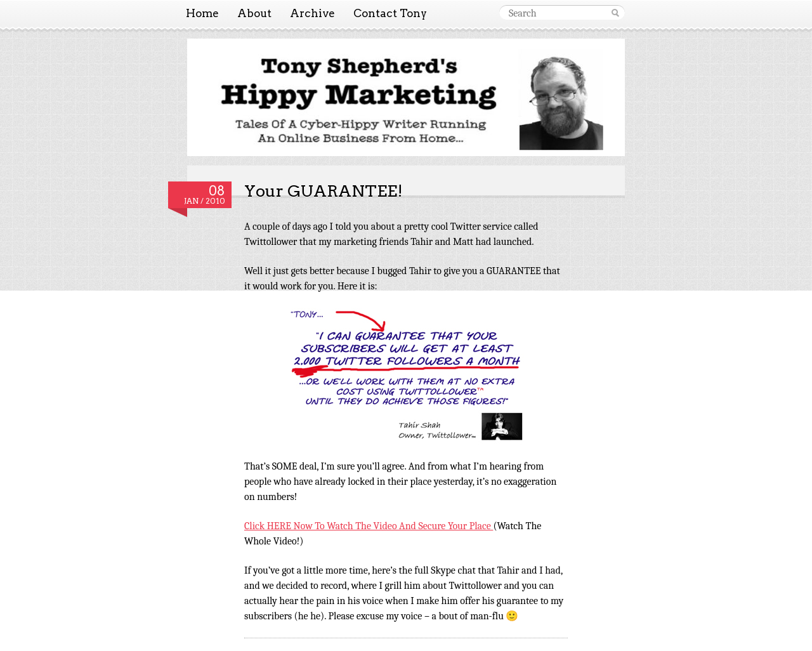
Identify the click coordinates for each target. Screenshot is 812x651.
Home (202, 13)
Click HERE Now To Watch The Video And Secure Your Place (369, 526)
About (254, 13)
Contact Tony (390, 13)
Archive (312, 13)
